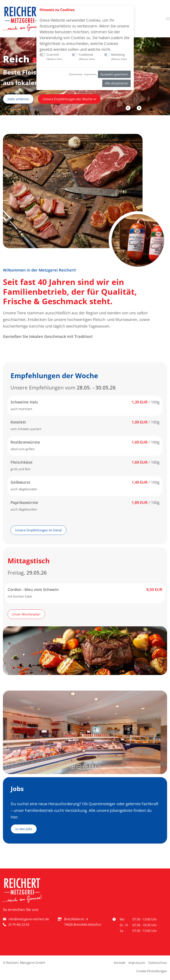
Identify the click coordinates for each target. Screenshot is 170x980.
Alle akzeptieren (116, 83)
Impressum (90, 74)
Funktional (87, 57)
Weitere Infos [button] (55, 59)
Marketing (119, 57)
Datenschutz (76, 74)
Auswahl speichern (114, 74)
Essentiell (55, 57)
